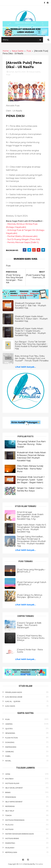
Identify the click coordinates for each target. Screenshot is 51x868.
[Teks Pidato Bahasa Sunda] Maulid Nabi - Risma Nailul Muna (30, 469)
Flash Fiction (12, 738)
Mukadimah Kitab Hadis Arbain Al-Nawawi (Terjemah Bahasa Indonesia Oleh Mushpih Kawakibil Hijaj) (32, 457)
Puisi (8, 76)
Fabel (8, 757)
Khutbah (10, 779)
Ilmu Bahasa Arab (14, 697)
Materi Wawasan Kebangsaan (20, 834)
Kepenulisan (11, 853)
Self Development (14, 788)
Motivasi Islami (12, 784)
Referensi (10, 807)
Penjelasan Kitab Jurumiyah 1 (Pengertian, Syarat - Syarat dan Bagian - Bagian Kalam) (31, 480)
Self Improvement (14, 802)
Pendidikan (11, 798)
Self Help (10, 811)
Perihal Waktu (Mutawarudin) (23, 237)
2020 (20, 865)
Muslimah (10, 848)
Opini (8, 775)
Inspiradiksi (11, 747)
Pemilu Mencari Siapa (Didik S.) (23, 243)
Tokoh (9, 816)
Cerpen (9, 724)
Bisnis (8, 793)
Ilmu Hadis (10, 707)
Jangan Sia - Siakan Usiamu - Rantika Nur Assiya (31, 490)
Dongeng (10, 743)
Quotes (9, 729)
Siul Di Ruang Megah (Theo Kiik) (24, 240)
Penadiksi (39, 865)
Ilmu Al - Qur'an (13, 702)
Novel (8, 761)
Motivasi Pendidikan (15, 821)
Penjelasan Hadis (14, 693)
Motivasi (9, 830)
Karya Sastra (35, 73)
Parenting (10, 844)
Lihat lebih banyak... (26, 368)
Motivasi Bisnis (12, 839)
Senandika (10, 734)
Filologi (9, 825)
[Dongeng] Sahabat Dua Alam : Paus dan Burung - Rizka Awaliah (31, 445)
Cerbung (10, 752)
